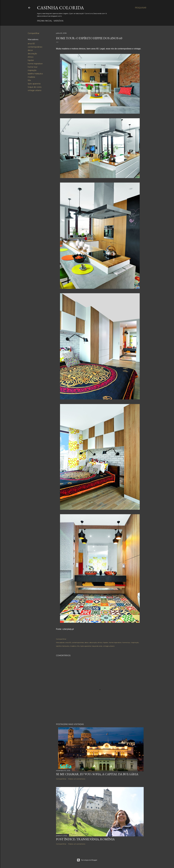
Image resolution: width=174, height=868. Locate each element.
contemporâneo (35, 47)
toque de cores (35, 87)
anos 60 (31, 44)
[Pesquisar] (141, 8)
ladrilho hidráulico (35, 74)
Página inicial (45, 21)
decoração (32, 54)
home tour (33, 67)
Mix (29, 80)
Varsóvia (58, 21)
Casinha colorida (60, 8)
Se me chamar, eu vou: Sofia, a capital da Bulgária (97, 774)
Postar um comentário (77, 779)
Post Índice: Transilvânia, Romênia (85, 839)
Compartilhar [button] (34, 33)
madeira (31, 77)
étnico (31, 57)
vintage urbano (35, 90)
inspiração (32, 70)
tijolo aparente (34, 84)
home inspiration (35, 64)
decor (30, 50)
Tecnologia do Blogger (87, 860)
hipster (31, 60)
